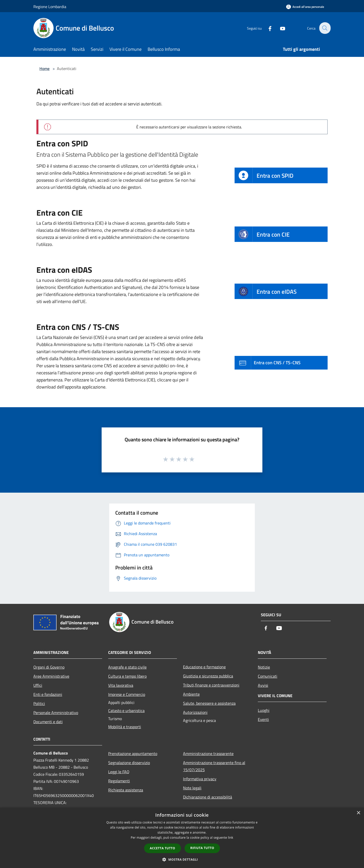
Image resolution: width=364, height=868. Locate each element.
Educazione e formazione (204, 667)
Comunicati (268, 676)
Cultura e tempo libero (127, 676)
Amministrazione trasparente (208, 753)
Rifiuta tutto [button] (202, 848)
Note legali (192, 788)
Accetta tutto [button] (163, 848)
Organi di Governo (49, 667)
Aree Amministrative (51, 676)
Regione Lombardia (50, 7)
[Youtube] (280, 28)
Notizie (264, 667)
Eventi (263, 719)
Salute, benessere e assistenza (209, 703)
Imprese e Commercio (127, 694)
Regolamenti (119, 781)
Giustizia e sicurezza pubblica (208, 676)
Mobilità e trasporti (125, 727)
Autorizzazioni (195, 712)
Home (44, 68)
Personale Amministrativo (56, 713)
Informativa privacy (200, 779)
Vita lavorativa (121, 685)
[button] (182, 859)
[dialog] (182, 838)
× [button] (358, 813)
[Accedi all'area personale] (305, 7)
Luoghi (264, 710)
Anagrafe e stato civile (127, 667)
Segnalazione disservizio (129, 763)
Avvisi (263, 685)
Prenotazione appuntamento (133, 753)
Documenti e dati (48, 722)
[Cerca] (325, 28)
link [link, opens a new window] (231, 838)
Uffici (38, 685)
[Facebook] (267, 28)
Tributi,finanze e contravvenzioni (211, 685)
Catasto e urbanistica (126, 711)
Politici (39, 703)
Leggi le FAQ (119, 772)
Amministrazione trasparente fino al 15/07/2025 (214, 766)
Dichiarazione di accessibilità (208, 797)
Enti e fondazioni (48, 694)
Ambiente (191, 694)
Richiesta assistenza (126, 790)
